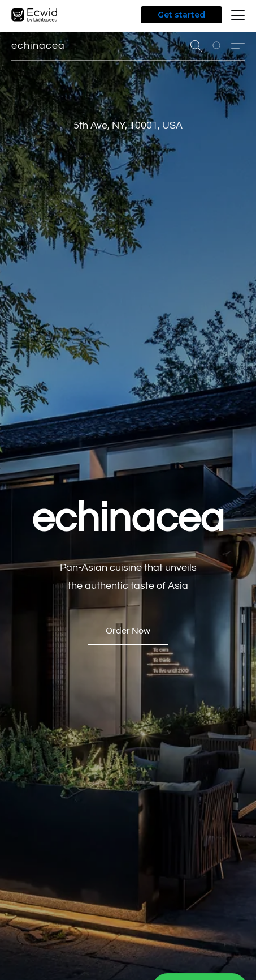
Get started (181, 15)
